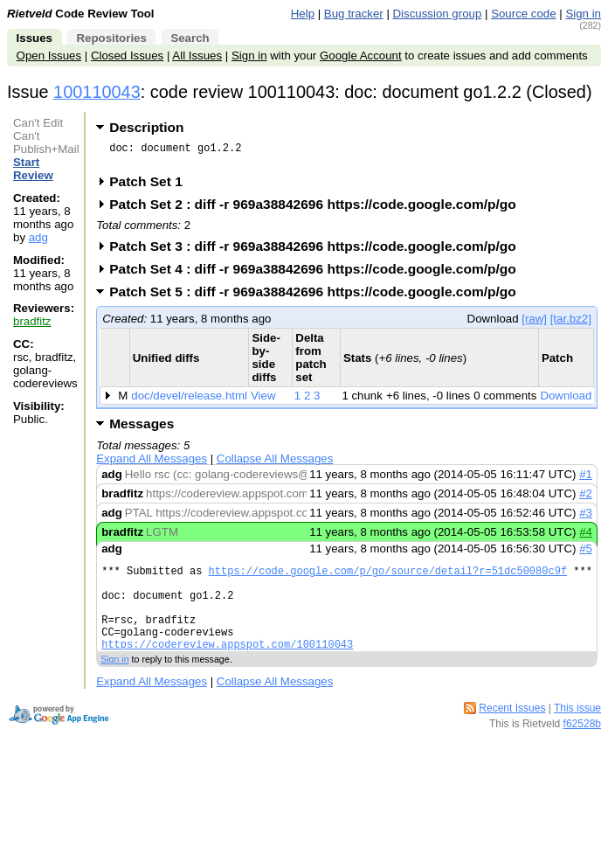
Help (303, 14)
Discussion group (438, 14)
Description (146, 127)
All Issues (197, 56)
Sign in (583, 14)
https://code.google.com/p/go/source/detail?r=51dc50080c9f (388, 578)
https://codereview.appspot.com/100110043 (227, 667)
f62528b (582, 747)
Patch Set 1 (152, 187)
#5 (586, 554)
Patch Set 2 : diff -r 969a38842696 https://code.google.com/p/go (318, 209)
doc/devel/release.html (189, 401)
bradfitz (32, 321)
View (263, 401)
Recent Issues (512, 732)
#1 (586, 479)
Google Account (361, 56)
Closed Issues (127, 56)
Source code (523, 14)
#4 (586, 537)
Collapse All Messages (275, 464)
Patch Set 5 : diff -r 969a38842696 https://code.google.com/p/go (318, 297)
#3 (586, 518)
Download (566, 401)
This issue (577, 732)
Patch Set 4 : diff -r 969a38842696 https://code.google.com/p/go (318, 274)
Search (190, 38)
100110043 (97, 92)
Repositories (111, 38)
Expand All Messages (152, 464)
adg (38, 237)
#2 (586, 499)
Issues (35, 38)
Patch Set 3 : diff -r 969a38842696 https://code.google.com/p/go (318, 251)
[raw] (534, 324)
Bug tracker (354, 14)
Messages (142, 429)
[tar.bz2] (571, 324)
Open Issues (49, 56)
